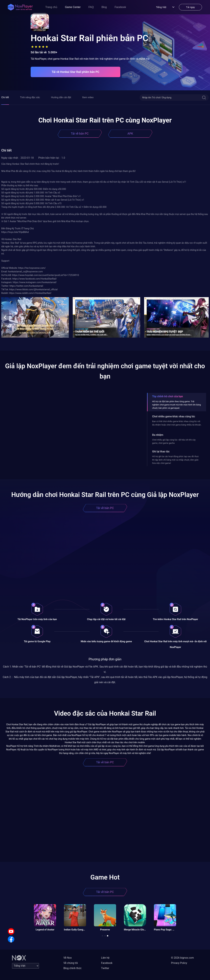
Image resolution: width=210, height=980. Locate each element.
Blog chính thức (72, 968)
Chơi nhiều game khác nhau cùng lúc (174, 416)
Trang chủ (51, 7)
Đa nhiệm (158, 435)
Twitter (105, 968)
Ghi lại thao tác (161, 452)
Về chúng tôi (71, 963)
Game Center (73, 7)
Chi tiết (5, 97)
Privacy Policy (179, 963)
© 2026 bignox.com (182, 958)
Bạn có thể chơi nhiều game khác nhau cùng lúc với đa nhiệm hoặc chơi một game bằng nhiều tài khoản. (177, 423)
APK (130, 133)
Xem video (88, 97)
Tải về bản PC (80, 133)
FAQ (91, 7)
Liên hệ (105, 958)
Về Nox (68, 958)
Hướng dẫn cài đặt (61, 97)
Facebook (120, 7)
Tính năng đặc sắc (30, 97)
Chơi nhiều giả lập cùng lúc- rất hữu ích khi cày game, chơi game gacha (174, 441)
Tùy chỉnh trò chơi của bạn (167, 396)
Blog (104, 7)
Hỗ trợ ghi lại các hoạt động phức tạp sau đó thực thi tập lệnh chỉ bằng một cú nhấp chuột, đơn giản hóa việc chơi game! (175, 460)
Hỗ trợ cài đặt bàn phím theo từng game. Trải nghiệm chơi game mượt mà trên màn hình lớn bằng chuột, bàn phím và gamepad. (176, 405)
